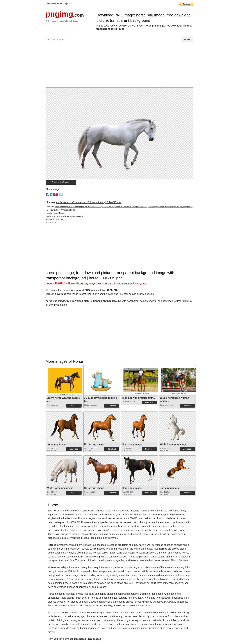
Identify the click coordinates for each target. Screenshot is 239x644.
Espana (67, 4)
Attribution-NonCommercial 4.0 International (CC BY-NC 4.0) (89, 202)
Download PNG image (61, 182)
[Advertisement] (120, 66)
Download (74, 406)
